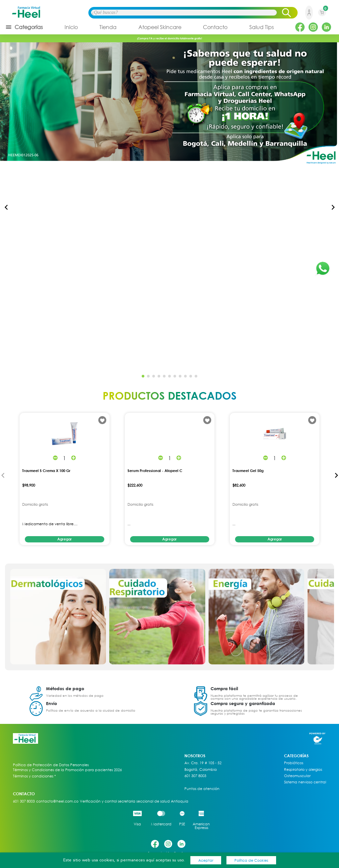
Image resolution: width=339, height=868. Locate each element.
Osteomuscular (297, 776)
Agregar (65, 539)
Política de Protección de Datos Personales (51, 765)
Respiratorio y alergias (303, 769)
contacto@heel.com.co (57, 801)
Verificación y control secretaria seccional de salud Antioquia (134, 801)
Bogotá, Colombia (201, 769)
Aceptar (206, 860)
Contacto (215, 27)
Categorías (24, 27)
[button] (333, 207)
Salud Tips (262, 27)
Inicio (71, 27)
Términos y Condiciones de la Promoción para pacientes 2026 (67, 770)
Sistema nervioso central (305, 782)
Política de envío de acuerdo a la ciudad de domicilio (91, 710)
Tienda (108, 27)
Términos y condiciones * (34, 776)
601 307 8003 (195, 776)
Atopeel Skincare (160, 27)
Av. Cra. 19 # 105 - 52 (203, 763)
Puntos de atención (202, 789)
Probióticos (294, 763)
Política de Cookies (251, 860)
